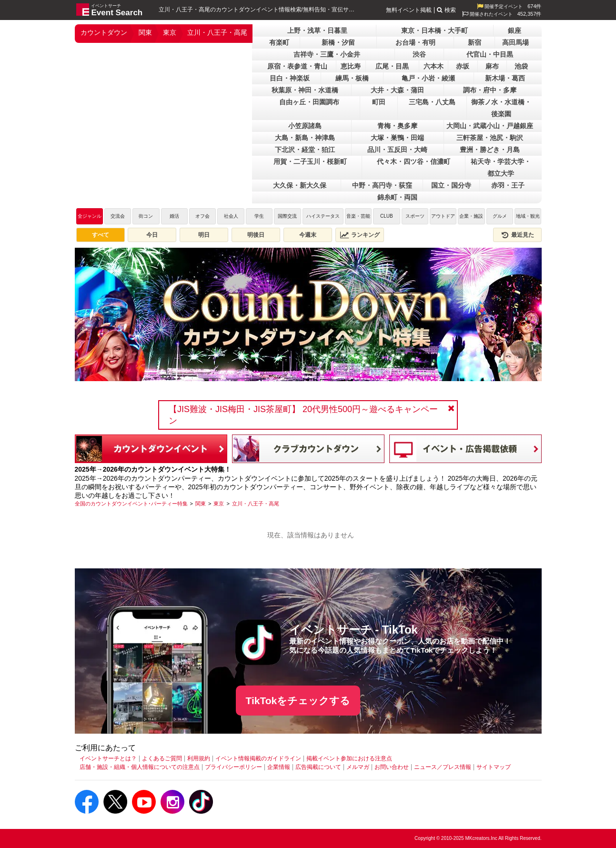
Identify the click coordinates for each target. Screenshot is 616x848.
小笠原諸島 (305, 126)
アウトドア (443, 216)
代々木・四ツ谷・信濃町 (414, 162)
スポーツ (415, 216)
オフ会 (202, 216)
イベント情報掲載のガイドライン (258, 758)
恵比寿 (351, 66)
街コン (146, 216)
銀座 (515, 30)
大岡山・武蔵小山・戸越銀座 (490, 126)
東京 (170, 32)
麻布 (492, 66)
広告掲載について (318, 767)
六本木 (434, 66)
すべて (101, 235)
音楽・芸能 (358, 216)
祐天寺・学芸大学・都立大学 (501, 167)
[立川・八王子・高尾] (256, 504)
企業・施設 (471, 216)
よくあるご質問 (162, 758)
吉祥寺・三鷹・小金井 (327, 54)
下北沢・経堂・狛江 (305, 150)
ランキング (360, 235)
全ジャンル (90, 216)
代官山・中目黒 (490, 54)
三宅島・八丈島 (432, 102)
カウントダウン (104, 32)
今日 (152, 235)
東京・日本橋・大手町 (434, 30)
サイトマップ (494, 767)
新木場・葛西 (505, 78)
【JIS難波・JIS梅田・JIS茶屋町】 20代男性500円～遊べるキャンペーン (303, 415)
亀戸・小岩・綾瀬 (428, 78)
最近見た (517, 235)
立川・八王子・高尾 (217, 32)
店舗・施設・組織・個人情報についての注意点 (140, 767)
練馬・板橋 (352, 78)
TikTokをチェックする (298, 701)
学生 (259, 216)
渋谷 (419, 54)
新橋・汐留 (338, 42)
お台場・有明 (415, 42)
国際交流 (287, 216)
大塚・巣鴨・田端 (397, 138)
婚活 (174, 216)
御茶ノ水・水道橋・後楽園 (501, 108)
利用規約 (199, 758)
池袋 (521, 66)
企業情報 (279, 767)
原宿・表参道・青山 (297, 66)
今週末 (308, 235)
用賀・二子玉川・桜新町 (310, 162)
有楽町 (279, 42)
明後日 (256, 235)
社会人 (231, 216)
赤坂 (463, 66)
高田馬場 (515, 42)
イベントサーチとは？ (108, 758)
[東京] (219, 504)
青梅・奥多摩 (397, 126)
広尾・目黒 (392, 66)
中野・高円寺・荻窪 (382, 185)
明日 (204, 235)
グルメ (500, 216)
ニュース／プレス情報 (443, 767)
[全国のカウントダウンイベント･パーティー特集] (131, 504)
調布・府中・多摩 (490, 90)
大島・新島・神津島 (305, 138)
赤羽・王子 (508, 185)
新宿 (475, 42)
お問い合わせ (392, 767)
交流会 (118, 216)
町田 (379, 102)
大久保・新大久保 (300, 185)
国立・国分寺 (451, 185)
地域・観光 (528, 216)
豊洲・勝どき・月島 (490, 150)
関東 (145, 32)
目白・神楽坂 (290, 78)
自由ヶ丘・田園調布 (309, 102)
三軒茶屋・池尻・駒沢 (490, 138)
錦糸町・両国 (397, 197)
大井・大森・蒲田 (397, 90)
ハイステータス (323, 216)
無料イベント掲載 (409, 10)
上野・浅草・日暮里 (317, 30)
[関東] (201, 504)
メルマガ (358, 767)
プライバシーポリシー (233, 767)
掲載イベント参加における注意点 (349, 758)
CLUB (387, 216)
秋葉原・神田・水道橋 (305, 90)
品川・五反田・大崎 (397, 150)
